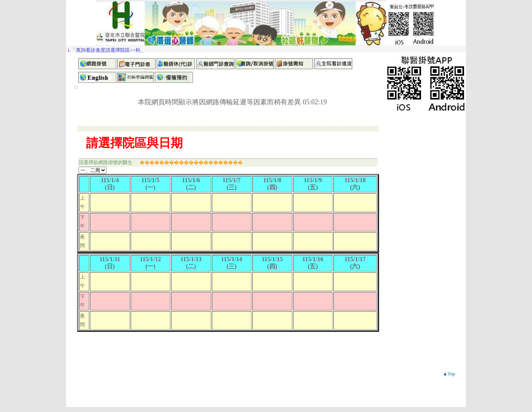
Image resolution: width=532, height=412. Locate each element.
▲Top (449, 374)
